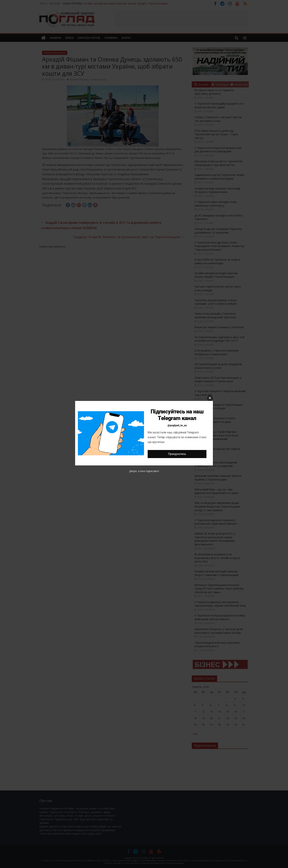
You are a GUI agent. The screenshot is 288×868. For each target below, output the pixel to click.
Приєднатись (177, 454)
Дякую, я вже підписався (144, 471)
